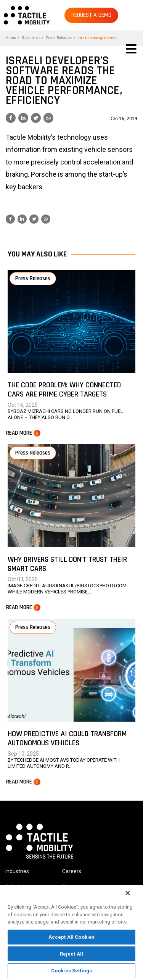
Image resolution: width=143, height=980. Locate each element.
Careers (72, 871)
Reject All (71, 954)
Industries (17, 871)
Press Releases (59, 38)
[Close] (128, 893)
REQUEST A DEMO (91, 15)
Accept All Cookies (71, 937)
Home (11, 38)
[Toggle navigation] (131, 49)
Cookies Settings (71, 971)
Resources (31, 38)
